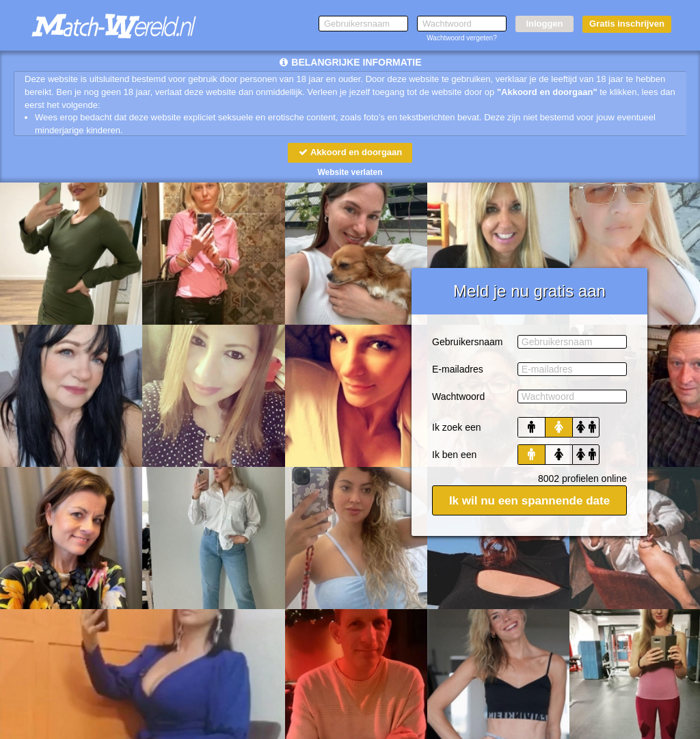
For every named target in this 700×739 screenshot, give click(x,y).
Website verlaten (350, 172)
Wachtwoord (458, 397)
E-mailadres (458, 369)
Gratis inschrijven (627, 24)
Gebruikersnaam (468, 342)
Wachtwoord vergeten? (461, 38)
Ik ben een (454, 455)
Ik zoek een (457, 427)
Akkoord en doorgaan (350, 152)
